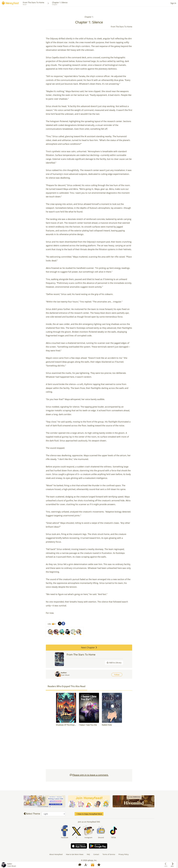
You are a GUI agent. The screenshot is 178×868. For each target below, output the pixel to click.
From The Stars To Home (33, 2)
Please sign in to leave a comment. (89, 775)
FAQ (88, 854)
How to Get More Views (75, 854)
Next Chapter (89, 647)
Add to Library (114, 663)
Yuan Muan (65, 675)
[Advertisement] (89, 749)
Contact (96, 854)
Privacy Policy (124, 854)
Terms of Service (109, 854)
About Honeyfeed (56, 854)
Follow (117, 675)
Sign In (173, 3)
